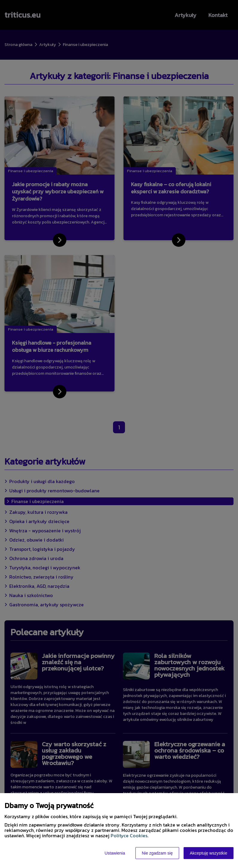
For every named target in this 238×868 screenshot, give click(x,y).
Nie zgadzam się (157, 853)
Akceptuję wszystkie (209, 853)
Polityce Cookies (129, 835)
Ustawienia (115, 853)
